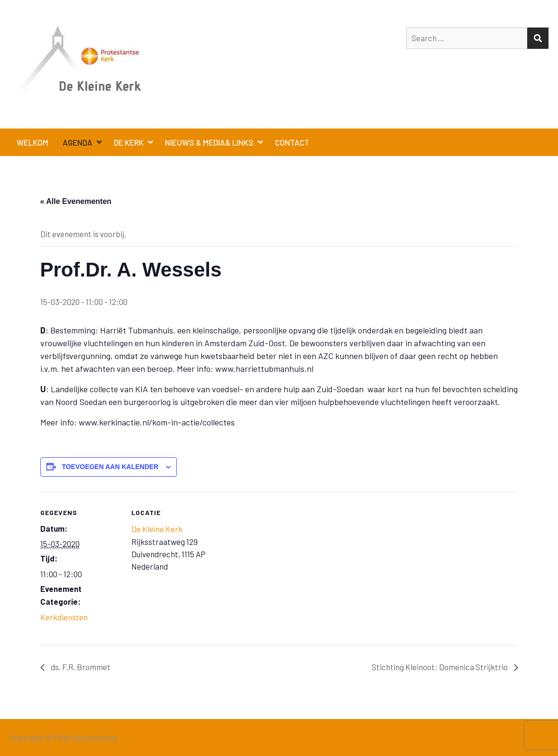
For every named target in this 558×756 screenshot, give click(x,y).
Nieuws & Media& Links (209, 142)
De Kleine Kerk (157, 529)
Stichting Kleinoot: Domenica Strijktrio (440, 667)
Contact (292, 142)
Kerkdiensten (64, 617)
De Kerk (129, 142)
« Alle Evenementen (76, 201)
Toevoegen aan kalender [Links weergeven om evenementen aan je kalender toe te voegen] (110, 467)
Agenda (78, 142)
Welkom (32, 142)
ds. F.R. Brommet (80, 667)
